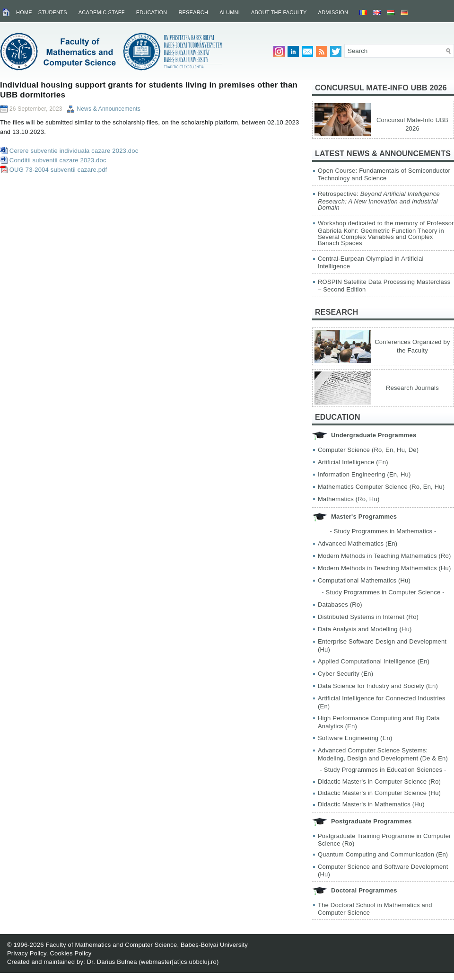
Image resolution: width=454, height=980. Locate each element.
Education (152, 12)
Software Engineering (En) (355, 738)
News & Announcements (109, 109)
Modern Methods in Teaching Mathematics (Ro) (384, 556)
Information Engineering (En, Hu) (364, 474)
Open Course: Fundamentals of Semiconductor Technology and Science (384, 174)
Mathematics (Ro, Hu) (349, 499)
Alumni (230, 12)
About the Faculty (279, 12)
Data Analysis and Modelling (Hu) (365, 629)
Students (53, 12)
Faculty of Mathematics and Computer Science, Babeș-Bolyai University (147, 945)
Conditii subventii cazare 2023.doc (58, 160)
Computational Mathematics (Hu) (364, 580)
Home (24, 12)
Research (193, 12)
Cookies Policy (70, 953)
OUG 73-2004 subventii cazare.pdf (58, 170)
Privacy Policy (27, 953)
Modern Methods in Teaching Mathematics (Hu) (384, 568)
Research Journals (412, 388)
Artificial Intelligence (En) (353, 462)
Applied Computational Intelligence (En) (374, 661)
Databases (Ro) (340, 605)
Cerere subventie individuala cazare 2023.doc (74, 151)
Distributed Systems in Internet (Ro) (368, 617)
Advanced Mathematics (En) (358, 543)
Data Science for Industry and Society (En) (378, 686)
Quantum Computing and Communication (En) (383, 854)
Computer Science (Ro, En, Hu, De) (368, 450)
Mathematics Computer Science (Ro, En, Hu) (381, 487)
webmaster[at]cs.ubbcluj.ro (179, 962)
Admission (333, 12)
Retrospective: (379, 201)
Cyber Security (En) (345, 674)
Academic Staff (102, 12)
